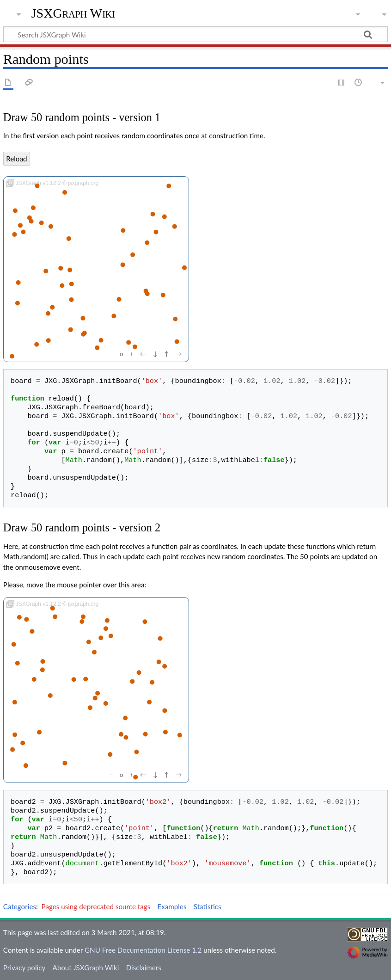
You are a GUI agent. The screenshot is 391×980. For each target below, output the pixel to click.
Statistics (208, 906)
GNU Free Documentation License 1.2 (143, 950)
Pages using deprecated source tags (96, 906)
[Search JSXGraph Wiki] (195, 34)
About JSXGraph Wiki (86, 968)
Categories (20, 906)
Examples (172, 906)
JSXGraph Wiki (73, 13)
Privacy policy (24, 968)
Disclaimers (144, 968)
